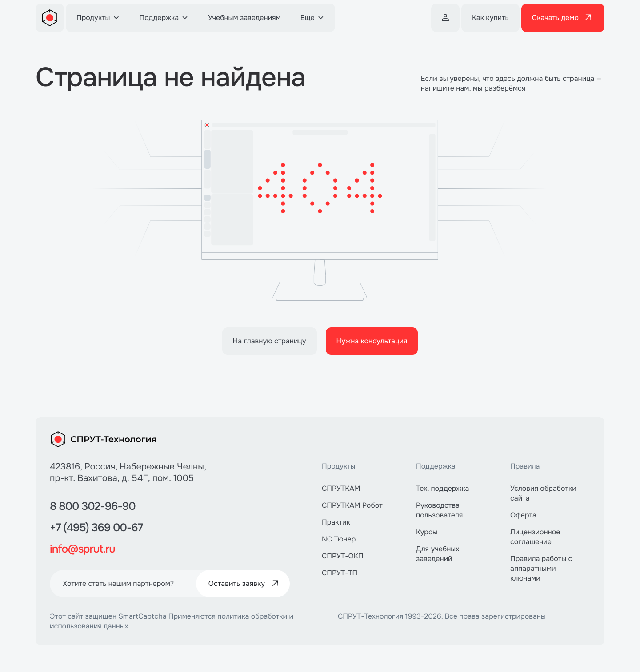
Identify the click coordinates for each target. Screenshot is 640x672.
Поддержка (164, 18)
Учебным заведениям (244, 18)
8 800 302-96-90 (99, 506)
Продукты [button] (98, 18)
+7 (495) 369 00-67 (103, 527)
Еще (312, 18)
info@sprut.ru (87, 549)
